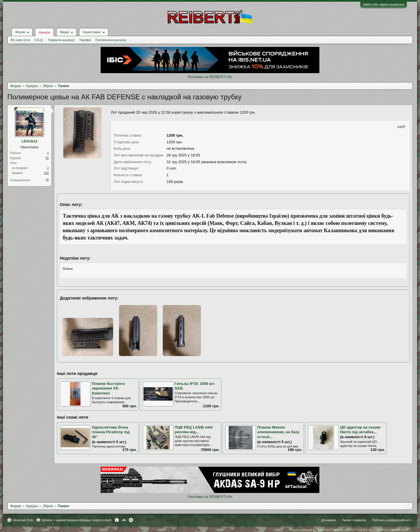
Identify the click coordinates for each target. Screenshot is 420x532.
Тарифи (85, 40)
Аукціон (44, 32)
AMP (401, 127)
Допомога (329, 520)
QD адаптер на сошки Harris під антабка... (360, 430)
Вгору (124, 520)
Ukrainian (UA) (23, 520)
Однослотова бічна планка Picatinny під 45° (111, 432)
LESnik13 (29, 141)
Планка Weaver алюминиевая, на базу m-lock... (278, 432)
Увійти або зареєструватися (384, 4)
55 (47, 158)
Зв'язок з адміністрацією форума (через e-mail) (77, 520)
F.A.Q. (39, 40)
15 (47, 180)
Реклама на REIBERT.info (210, 77)
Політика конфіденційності (392, 520)
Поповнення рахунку (111, 40)
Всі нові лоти (20, 40)
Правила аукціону (61, 40)
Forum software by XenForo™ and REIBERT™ (351, 530)
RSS (131, 520)
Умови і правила (354, 520)
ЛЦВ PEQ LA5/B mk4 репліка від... (194, 430)
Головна (117, 520)
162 (46, 173)
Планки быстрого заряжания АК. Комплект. (108, 388)
